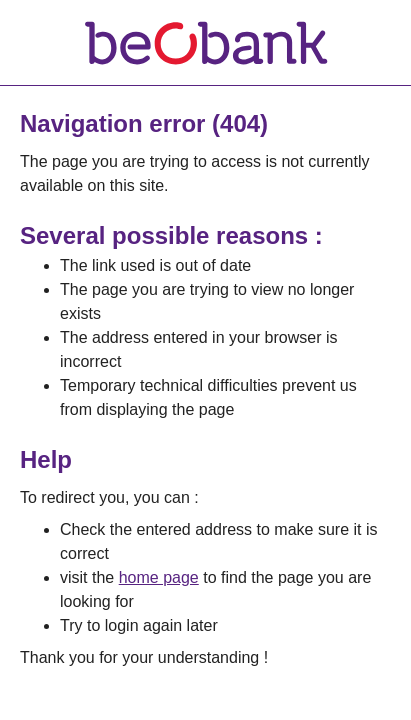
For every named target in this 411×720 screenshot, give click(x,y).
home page (159, 577)
